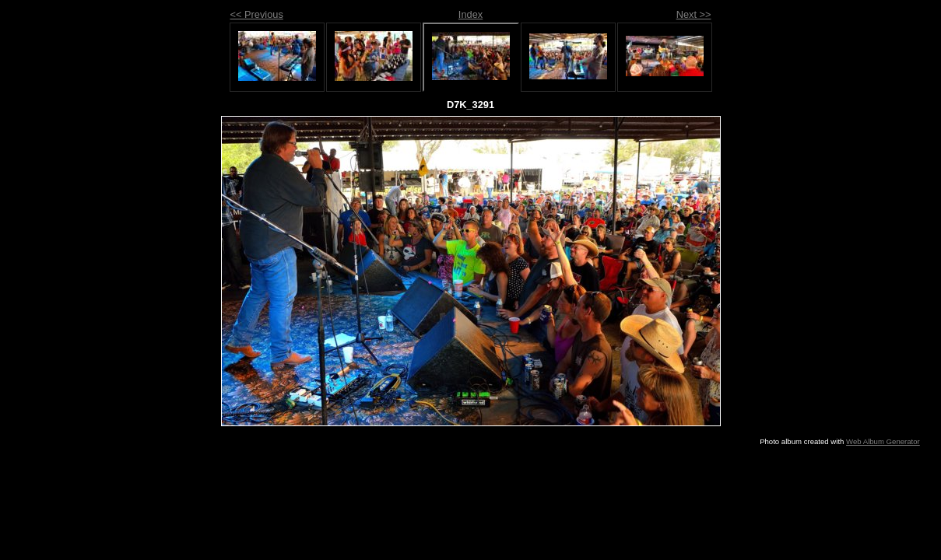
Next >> (694, 14)
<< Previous (257, 14)
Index (470, 14)
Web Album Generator (883, 441)
